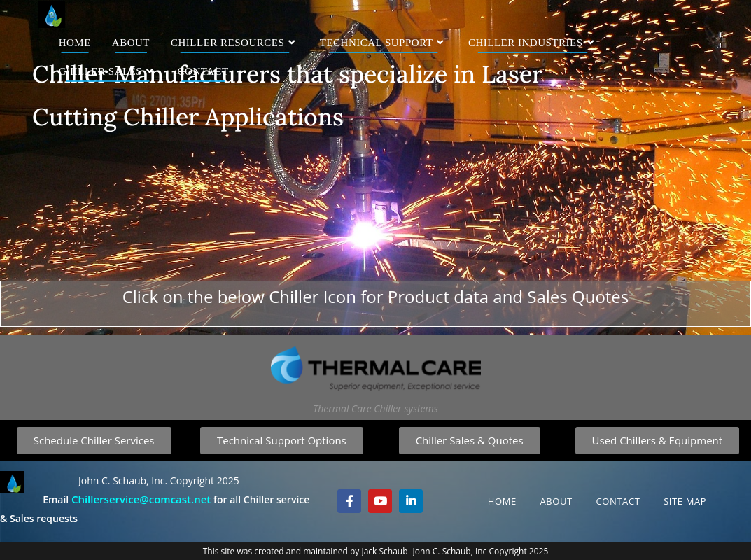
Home (502, 501)
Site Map (685, 501)
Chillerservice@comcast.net (141, 499)
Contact (618, 501)
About (556, 501)
